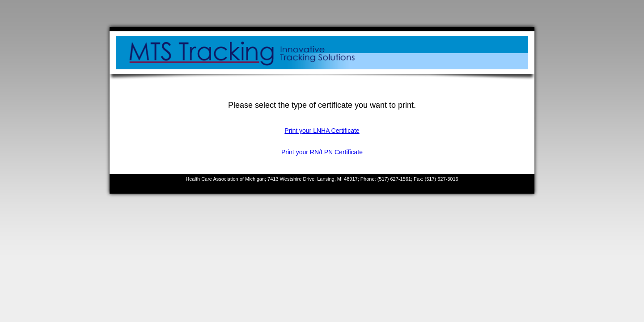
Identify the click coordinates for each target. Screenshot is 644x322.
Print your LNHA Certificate (322, 131)
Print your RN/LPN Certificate (322, 152)
